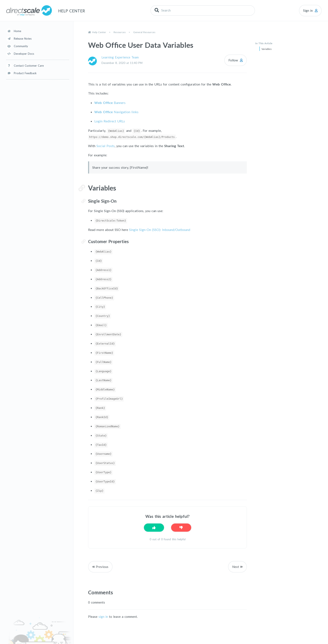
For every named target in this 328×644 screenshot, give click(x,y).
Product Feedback (25, 73)
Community (21, 46)
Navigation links (116, 112)
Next (236, 567)
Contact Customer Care (29, 66)
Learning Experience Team (120, 57)
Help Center (99, 32)
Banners (110, 103)
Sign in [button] (308, 10)
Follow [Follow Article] (233, 60)
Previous (102, 567)
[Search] (203, 10)
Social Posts (106, 146)
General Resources (144, 32)
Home (17, 31)
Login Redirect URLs (110, 121)
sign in (103, 617)
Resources (120, 32)
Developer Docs (24, 54)
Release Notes (23, 39)
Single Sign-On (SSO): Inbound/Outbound (160, 230)
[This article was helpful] (154, 528)
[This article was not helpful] (181, 528)
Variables (267, 49)
